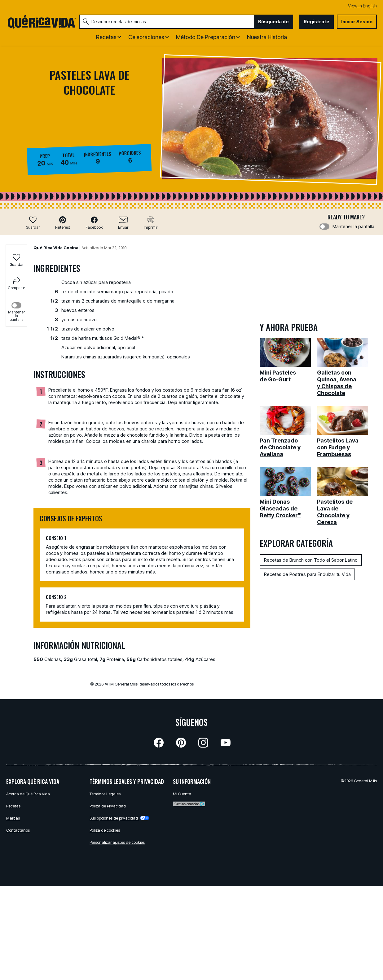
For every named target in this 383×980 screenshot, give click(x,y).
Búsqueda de (273, 22)
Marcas (13, 818)
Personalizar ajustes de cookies (117, 842)
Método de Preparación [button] (206, 37)
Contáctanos (18, 830)
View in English (362, 6)
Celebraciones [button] (146, 37)
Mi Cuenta (182, 794)
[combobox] (167, 22)
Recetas (13, 806)
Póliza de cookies (105, 830)
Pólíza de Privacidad (108, 806)
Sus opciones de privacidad (119, 818)
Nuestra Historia (267, 37)
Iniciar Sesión (357, 22)
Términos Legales (105, 794)
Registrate (317, 22)
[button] (63, 223)
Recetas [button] (106, 37)
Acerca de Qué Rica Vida (28, 794)
